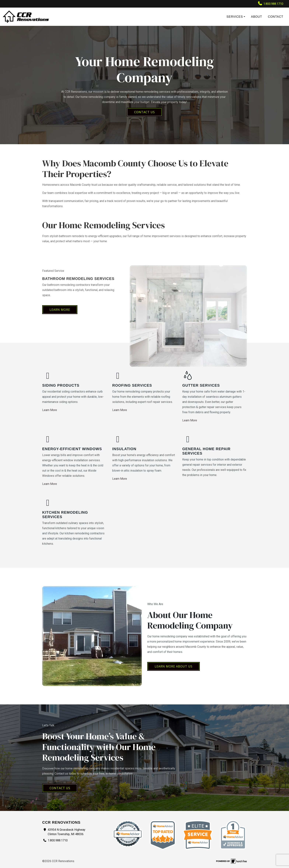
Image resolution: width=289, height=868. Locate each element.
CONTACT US (144, 112)
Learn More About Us (174, 666)
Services (235, 17)
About (257, 17)
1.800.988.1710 (271, 4)
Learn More (60, 310)
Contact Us (60, 788)
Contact (276, 17)
